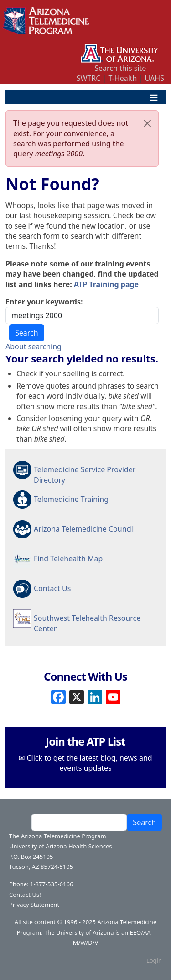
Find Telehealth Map (68, 559)
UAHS (155, 78)
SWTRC (89, 78)
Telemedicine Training (71, 499)
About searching (34, 346)
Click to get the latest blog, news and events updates (90, 763)
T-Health (122, 78)
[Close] (147, 123)
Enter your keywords (43, 302)
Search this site (120, 68)
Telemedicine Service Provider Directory (85, 474)
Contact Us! (25, 895)
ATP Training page (106, 284)
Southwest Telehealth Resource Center (87, 623)
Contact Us (52, 588)
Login (154, 960)
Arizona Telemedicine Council (84, 529)
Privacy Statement (34, 905)
